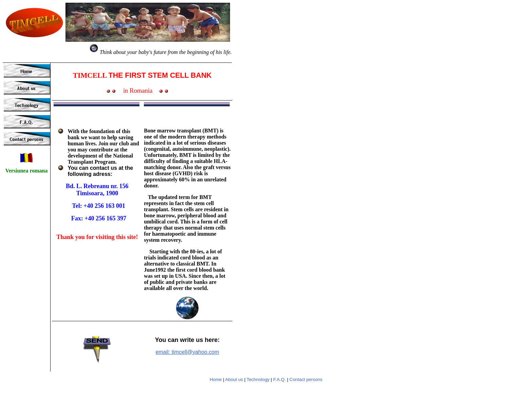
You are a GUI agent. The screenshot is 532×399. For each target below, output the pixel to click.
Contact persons (306, 379)
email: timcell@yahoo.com (187, 352)
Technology (258, 379)
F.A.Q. (279, 379)
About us (234, 379)
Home (216, 379)
